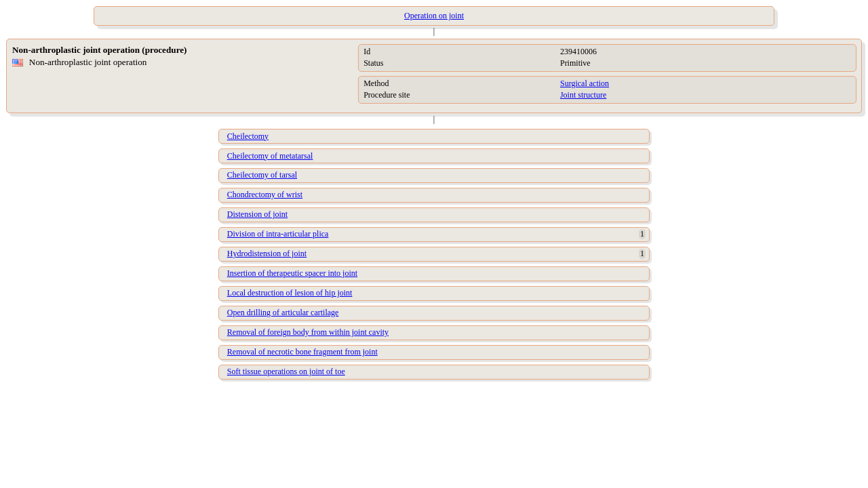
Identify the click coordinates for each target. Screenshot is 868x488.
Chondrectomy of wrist (265, 195)
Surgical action (585, 83)
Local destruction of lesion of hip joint (290, 293)
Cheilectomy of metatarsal (270, 156)
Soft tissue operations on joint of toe (286, 371)
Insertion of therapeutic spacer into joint (292, 273)
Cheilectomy (248, 136)
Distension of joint (257, 214)
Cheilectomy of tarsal (262, 175)
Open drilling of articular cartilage (283, 312)
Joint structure (583, 95)
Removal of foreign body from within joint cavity (308, 332)
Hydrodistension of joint (267, 253)
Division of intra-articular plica (278, 234)
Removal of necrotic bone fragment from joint (302, 352)
